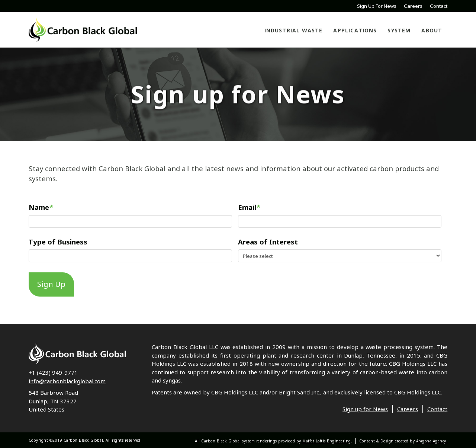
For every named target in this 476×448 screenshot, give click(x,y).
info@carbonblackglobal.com (67, 381)
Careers (413, 6)
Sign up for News (365, 409)
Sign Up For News (377, 6)
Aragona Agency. (432, 441)
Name (41, 208)
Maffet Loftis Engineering (327, 441)
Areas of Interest (268, 242)
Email (249, 208)
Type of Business (58, 242)
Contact (439, 6)
